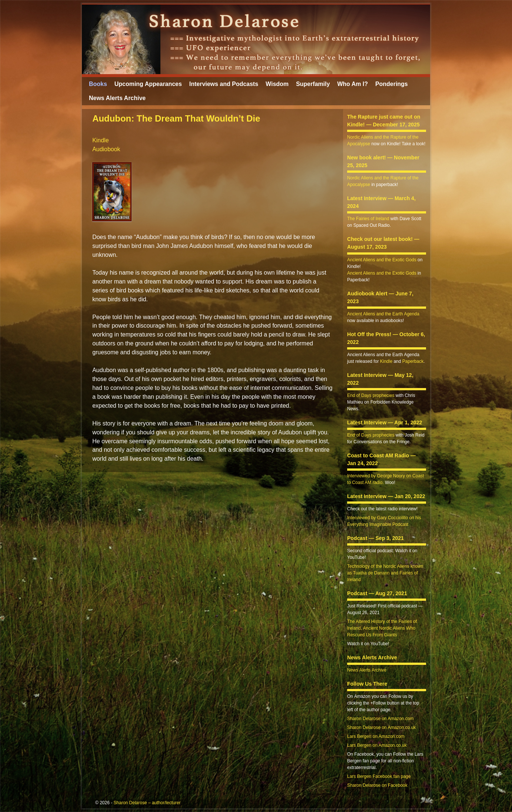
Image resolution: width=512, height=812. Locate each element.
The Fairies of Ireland (368, 219)
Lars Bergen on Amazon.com (376, 736)
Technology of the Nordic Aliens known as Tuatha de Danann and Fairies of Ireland (385, 573)
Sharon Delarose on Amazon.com (380, 719)
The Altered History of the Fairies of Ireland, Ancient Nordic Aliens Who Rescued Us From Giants (382, 628)
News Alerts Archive (117, 98)
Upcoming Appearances (148, 84)
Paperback (413, 361)
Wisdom (277, 84)
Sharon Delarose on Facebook (377, 785)
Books (98, 84)
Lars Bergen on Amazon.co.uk (377, 745)
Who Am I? (353, 84)
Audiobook (106, 149)
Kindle (100, 140)
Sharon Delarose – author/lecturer (147, 803)
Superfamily (313, 84)
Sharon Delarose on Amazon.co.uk (381, 728)
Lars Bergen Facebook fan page (379, 776)
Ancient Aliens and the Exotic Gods (382, 260)
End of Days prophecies (371, 395)
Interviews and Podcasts (224, 84)
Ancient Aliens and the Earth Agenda (383, 314)
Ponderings (392, 84)
